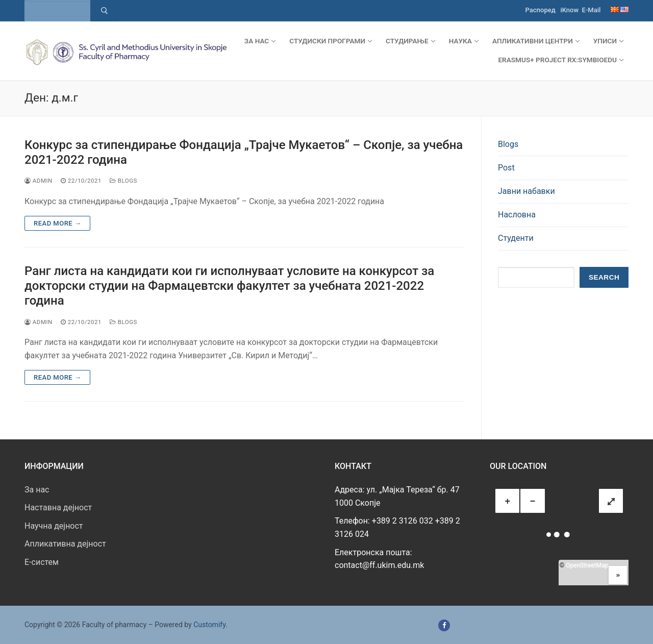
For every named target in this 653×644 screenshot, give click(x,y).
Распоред (541, 10)
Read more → (57, 223)
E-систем (42, 562)
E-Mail (592, 10)
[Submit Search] (104, 11)
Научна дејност (54, 526)
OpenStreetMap (587, 565)
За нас (37, 490)
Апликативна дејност (65, 544)
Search (604, 277)
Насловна (517, 215)
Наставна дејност (58, 507)
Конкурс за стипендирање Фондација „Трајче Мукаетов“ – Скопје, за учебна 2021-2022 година (244, 152)
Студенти (516, 238)
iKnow (569, 10)
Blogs (123, 181)
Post (506, 168)
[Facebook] (444, 625)
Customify (209, 625)
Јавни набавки (526, 191)
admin (39, 181)
